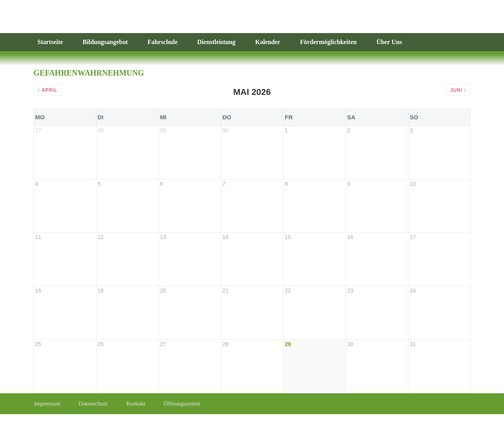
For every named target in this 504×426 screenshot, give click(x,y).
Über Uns (389, 42)
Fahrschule (163, 42)
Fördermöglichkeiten (328, 42)
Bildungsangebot (105, 42)
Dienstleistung (216, 42)
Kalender (268, 42)
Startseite (50, 42)
